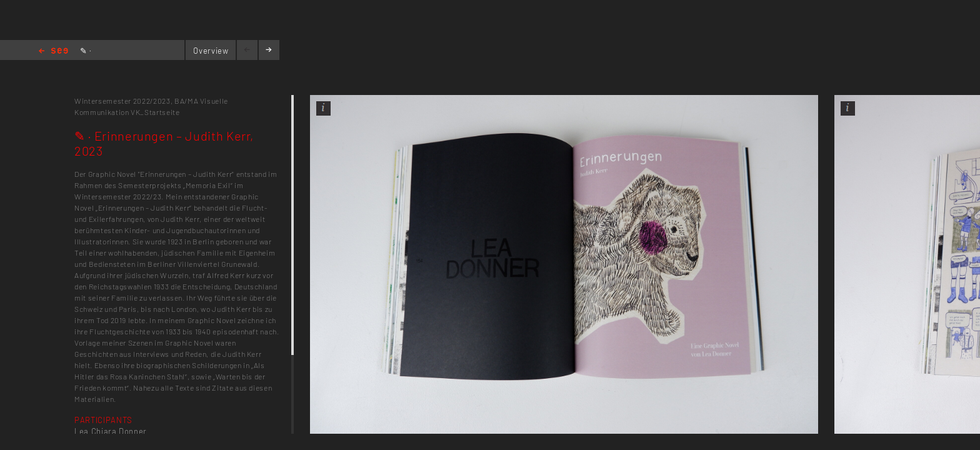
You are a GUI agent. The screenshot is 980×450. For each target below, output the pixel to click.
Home (53, 52)
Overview (211, 51)
